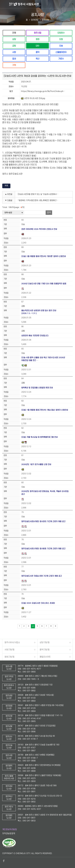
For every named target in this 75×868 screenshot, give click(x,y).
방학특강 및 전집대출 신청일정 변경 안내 (37, 388)
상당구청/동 (45, 643)
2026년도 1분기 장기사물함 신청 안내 (36, 464)
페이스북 (4, 861)
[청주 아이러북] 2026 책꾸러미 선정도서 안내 (39, 229)
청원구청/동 (9, 657)
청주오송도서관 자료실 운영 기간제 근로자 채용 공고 (42, 576)
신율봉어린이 (61, 52)
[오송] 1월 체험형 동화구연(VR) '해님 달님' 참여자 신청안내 (45, 410)
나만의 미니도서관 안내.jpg (33, 98)
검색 (49, 213)
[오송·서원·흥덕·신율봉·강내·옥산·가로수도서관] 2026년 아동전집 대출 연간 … (43, 359)
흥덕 (37, 52)
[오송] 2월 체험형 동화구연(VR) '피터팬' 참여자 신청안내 (44, 256)
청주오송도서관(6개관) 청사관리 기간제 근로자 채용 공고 (43, 521)
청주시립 (37, 33)
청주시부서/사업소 (12, 643)
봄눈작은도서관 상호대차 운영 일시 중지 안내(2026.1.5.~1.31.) (39, 312)
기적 (14, 65)
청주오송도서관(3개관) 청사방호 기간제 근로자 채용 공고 (43, 549)
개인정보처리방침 (10, 829)
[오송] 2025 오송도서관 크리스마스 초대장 (38, 603)
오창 (61, 39)
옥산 (37, 59)
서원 (14, 52)
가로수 (61, 59)
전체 (14, 33)
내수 (37, 46)
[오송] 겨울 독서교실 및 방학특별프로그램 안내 (39, 437)
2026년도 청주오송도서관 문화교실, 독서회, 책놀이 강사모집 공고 (45, 493)
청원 (37, 39)
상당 (14, 39)
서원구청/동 (9, 650)
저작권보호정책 (9, 834)
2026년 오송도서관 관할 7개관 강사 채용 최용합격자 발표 (44, 284)
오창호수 (61, 33)
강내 (14, 59)
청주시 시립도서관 (42, 4)
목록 (6, 186)
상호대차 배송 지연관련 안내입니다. (35, 336)
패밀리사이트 (45, 657)
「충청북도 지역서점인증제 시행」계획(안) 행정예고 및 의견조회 (39, 200)
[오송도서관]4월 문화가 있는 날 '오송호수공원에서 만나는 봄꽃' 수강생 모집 (39, 194)
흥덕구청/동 (45, 650)
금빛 (14, 46)
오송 (61, 46)
